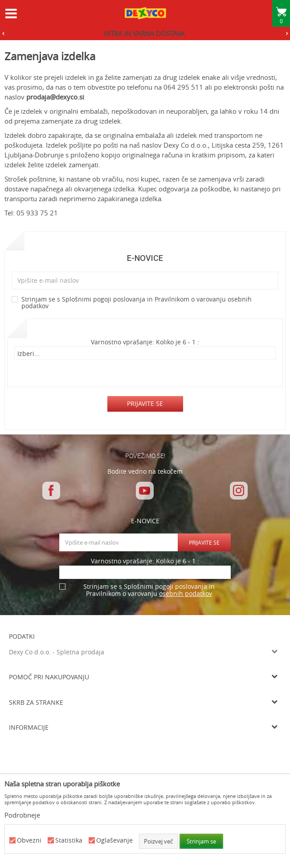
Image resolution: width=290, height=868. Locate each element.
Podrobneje (22, 815)
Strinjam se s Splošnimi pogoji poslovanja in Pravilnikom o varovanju (137, 303)
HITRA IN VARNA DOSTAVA (144, 33)
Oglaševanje (114, 841)
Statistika (69, 841)
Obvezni (29, 841)
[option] (145, 33)
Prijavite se (145, 403)
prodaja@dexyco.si (55, 97)
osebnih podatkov (186, 593)
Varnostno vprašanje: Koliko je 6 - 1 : (145, 342)
